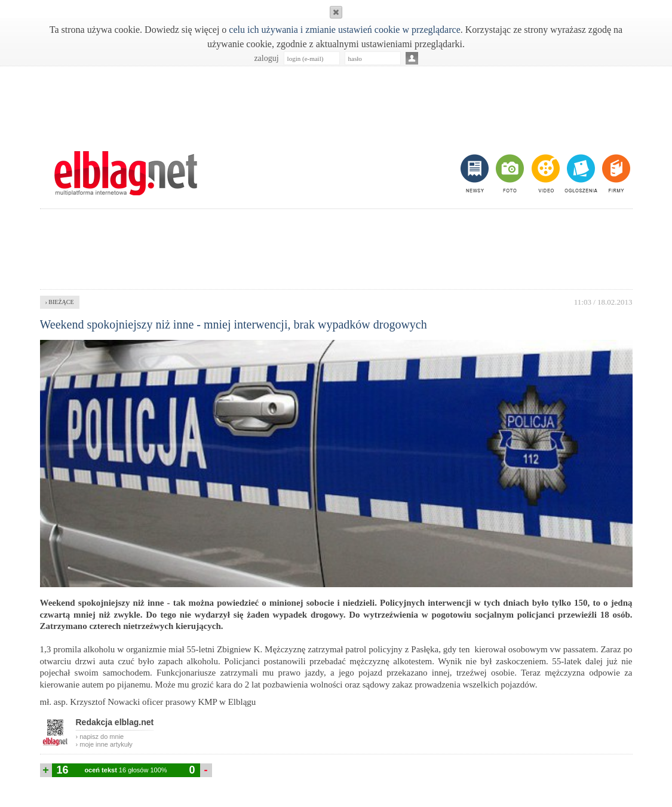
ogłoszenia (580, 173)
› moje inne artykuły (104, 744)
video (544, 173)
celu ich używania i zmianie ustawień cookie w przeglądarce (344, 30)
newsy (476, 173)
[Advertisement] (336, 102)
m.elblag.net (126, 173)
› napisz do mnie (100, 737)
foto (509, 173)
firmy (615, 173)
